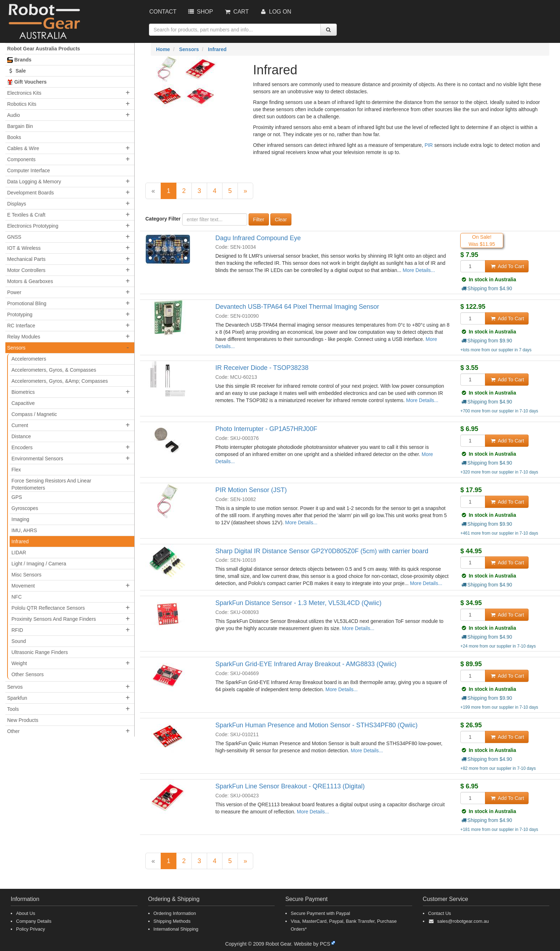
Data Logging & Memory (34, 182)
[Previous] (153, 191)
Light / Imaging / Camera (39, 564)
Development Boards (31, 193)
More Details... (419, 270)
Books (14, 137)
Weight (19, 663)
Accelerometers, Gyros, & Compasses (54, 370)
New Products (23, 720)
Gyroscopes (25, 508)
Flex (16, 470)
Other (13, 731)
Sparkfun (17, 698)
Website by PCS (312, 944)
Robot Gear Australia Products (44, 49)
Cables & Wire (23, 148)
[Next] (245, 191)
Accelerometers (29, 359)
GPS (17, 497)
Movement (23, 586)
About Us (26, 913)
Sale (16, 71)
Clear (281, 219)
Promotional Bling (27, 303)
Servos (15, 687)
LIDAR (19, 553)
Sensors (16, 348)
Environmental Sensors (37, 459)
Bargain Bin (20, 126)
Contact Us (440, 913)
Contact (163, 12)
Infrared (20, 541)
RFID (17, 630)
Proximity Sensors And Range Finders (54, 619)
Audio (14, 115)
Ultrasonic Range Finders (40, 652)
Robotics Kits (22, 104)
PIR (429, 145)
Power (14, 292)
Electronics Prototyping (33, 226)
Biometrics (23, 392)
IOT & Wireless (24, 248)
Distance (21, 436)
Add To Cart (507, 266)
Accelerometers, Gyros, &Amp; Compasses (60, 381)
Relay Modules (24, 337)
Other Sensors (27, 674)
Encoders (22, 447)
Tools (13, 709)
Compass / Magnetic (34, 414)
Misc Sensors (26, 575)
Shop (200, 12)
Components (21, 159)
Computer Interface (29, 170)
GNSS (14, 237)
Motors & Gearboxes (30, 281)
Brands (19, 60)
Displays (17, 204)
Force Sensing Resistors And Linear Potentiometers (51, 484)
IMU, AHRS (24, 530)
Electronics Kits (24, 93)
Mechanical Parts (26, 259)
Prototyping (20, 314)
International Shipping (176, 929)
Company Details (34, 921)
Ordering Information (175, 913)
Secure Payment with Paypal (320, 913)
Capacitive (23, 403)
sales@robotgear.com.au (463, 921)
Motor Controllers (26, 270)
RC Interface (21, 326)
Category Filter (163, 219)
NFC (17, 597)
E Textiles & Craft (26, 215)
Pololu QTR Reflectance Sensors (48, 608)
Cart (236, 12)
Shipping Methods (172, 921)
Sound (19, 641)
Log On (275, 12)
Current (20, 425)
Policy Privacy (31, 929)
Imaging (20, 519)
